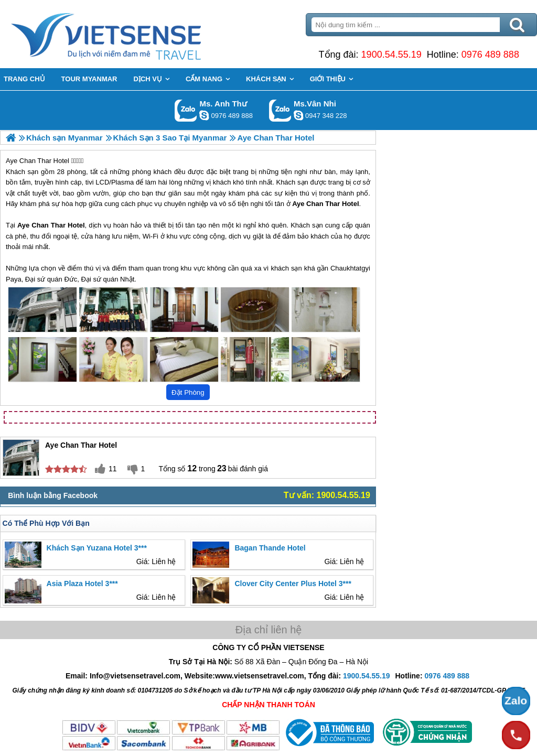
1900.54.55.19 (391, 55)
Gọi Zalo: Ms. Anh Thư (186, 110)
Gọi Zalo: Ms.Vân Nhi (280, 110)
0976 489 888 (490, 55)
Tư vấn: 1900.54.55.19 (327, 495)
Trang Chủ (132, 34)
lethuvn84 (204, 115)
